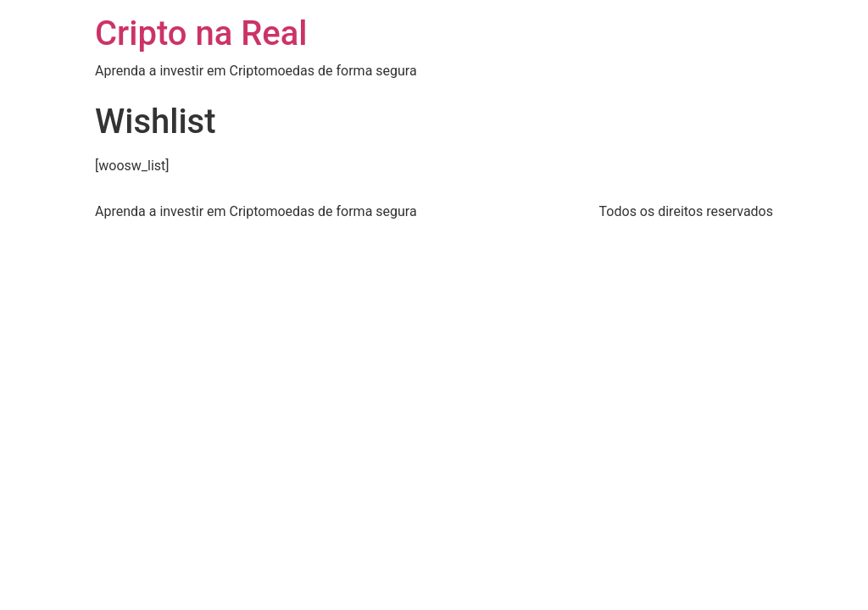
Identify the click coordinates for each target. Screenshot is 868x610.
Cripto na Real (201, 33)
